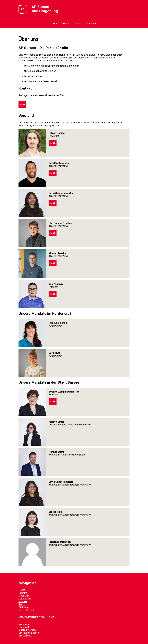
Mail (22, 105)
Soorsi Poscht (26, 610)
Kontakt (23, 601)
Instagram (24, 624)
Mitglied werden (27, 630)
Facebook (24, 627)
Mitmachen (90, 23)
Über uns (77, 23)
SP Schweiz (25, 636)
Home (55, 23)
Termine (65, 23)
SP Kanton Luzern (29, 633)
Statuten (23, 607)
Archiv (22, 604)
